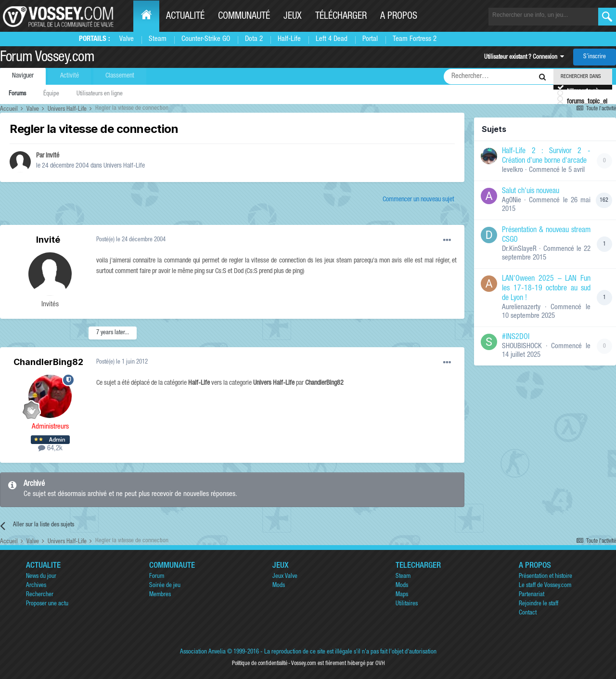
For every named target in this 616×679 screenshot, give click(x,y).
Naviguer (23, 76)
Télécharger (341, 17)
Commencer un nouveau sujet (418, 200)
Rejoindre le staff (539, 604)
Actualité (185, 17)
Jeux (293, 17)
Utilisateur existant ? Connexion (524, 58)
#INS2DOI (516, 338)
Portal (370, 39)
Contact (528, 613)
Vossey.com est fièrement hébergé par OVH (338, 664)
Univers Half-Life (124, 166)
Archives (36, 586)
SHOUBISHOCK (522, 346)
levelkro (513, 170)
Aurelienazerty (521, 307)
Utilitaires (407, 604)
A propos (399, 17)
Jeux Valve (285, 577)
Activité (70, 76)
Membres (160, 595)
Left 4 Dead (332, 39)
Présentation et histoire (545, 577)
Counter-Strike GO (206, 39)
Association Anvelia (203, 652)
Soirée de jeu (165, 586)
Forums (17, 94)
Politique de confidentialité (260, 664)
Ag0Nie (512, 201)
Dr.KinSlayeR (519, 249)
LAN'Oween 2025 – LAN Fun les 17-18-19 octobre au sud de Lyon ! (546, 289)
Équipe (51, 94)
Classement (120, 76)
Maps (402, 595)
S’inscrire (595, 57)
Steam (158, 39)
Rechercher (40, 595)
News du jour (41, 577)
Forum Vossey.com (47, 58)
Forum (157, 577)
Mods (279, 586)
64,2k (50, 449)
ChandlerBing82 (48, 362)
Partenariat (532, 595)
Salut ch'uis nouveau (531, 192)
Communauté (244, 17)
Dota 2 (254, 39)
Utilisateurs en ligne (100, 94)
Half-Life (289, 39)
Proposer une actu (47, 604)
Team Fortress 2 (415, 39)
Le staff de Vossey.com (545, 586)
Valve (127, 39)
